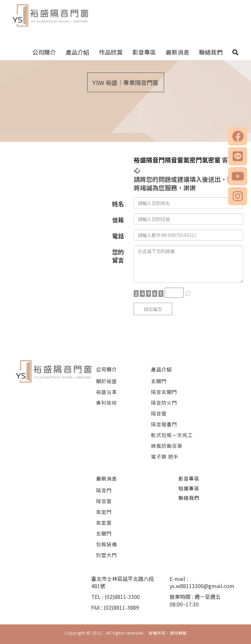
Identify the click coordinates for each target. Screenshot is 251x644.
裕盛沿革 (107, 392)
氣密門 (104, 512)
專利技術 (107, 403)
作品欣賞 (111, 52)
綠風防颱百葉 (167, 446)
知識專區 (189, 488)
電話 (118, 236)
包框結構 (107, 544)
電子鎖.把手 (165, 457)
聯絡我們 (211, 52)
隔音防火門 (164, 403)
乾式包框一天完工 (172, 435)
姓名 (118, 204)
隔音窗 (159, 413)
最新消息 (177, 52)
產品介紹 (77, 52)
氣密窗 (104, 523)
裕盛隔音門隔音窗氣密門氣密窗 (177, 160)
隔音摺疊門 (164, 424)
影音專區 (144, 52)
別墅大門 (107, 555)
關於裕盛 (107, 381)
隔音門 (104, 490)
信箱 (118, 220)
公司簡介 (44, 52)
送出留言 (153, 309)
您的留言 (118, 256)
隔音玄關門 (164, 392)
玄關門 (159, 381)
